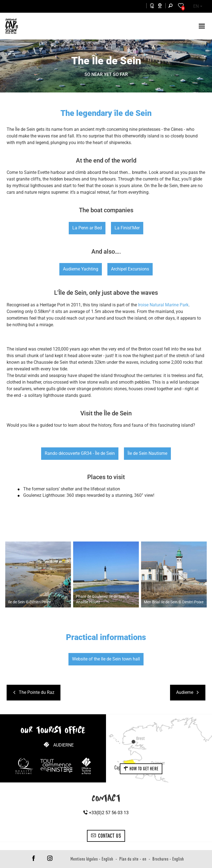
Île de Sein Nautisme (147, 453)
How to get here (141, 769)
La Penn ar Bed (87, 228)
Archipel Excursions (130, 269)
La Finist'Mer (127, 228)
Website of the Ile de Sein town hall (106, 659)
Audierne (63, 745)
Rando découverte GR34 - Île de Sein (80, 453)
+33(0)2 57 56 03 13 (106, 813)
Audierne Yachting (81, 269)
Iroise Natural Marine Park (163, 305)
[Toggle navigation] (202, 26)
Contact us (106, 836)
